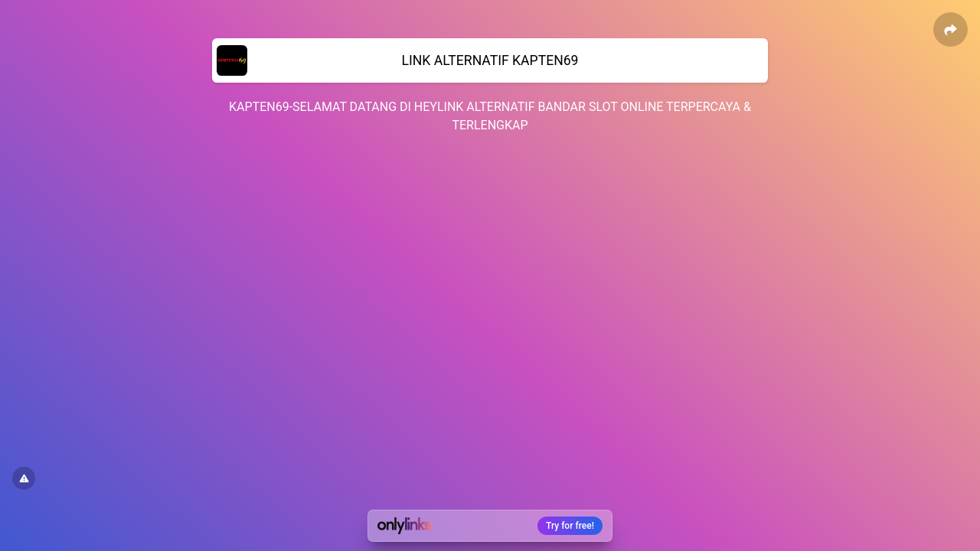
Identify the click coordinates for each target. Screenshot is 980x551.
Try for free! (570, 526)
